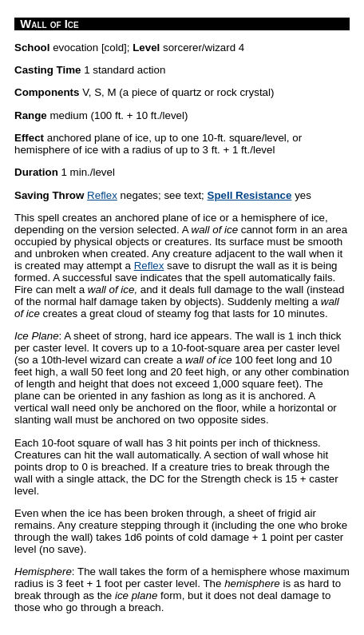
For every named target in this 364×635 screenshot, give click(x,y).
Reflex (102, 195)
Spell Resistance (250, 195)
